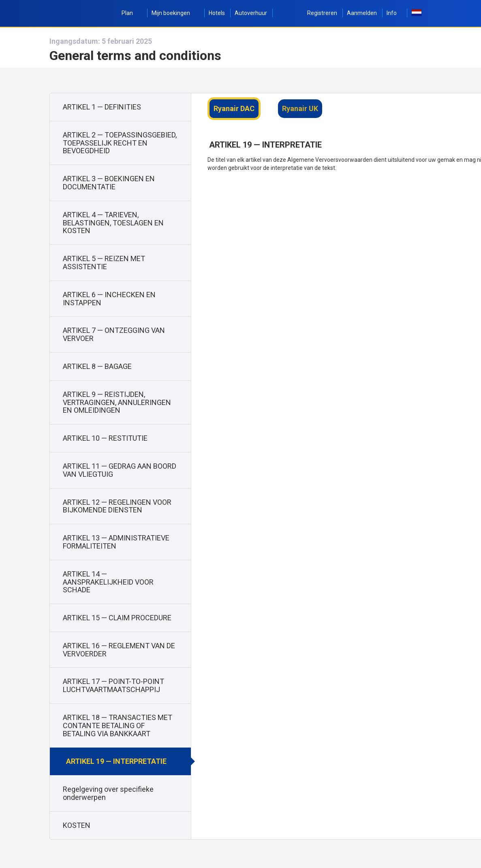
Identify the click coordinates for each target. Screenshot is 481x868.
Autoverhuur (251, 13)
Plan (132, 13)
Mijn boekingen (175, 13)
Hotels (217, 13)
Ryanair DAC (234, 108)
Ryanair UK (300, 108)
